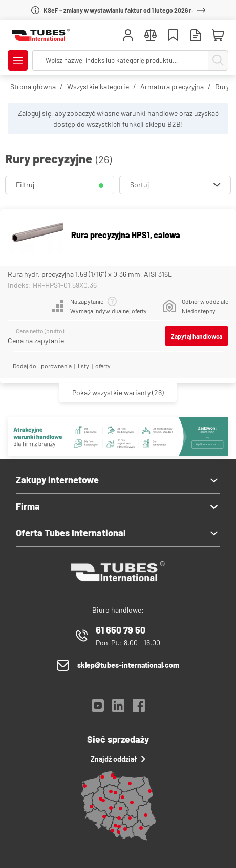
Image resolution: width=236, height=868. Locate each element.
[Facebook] (139, 708)
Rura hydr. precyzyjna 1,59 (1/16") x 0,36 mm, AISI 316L (90, 274)
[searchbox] (120, 60)
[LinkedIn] (118, 708)
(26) (118, 393)
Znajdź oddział (118, 759)
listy (83, 366)
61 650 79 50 (121, 630)
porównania (56, 366)
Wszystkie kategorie (98, 87)
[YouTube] (98, 708)
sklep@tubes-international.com (128, 665)
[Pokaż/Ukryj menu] (18, 60)
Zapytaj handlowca (197, 336)
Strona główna (33, 87)
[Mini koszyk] (218, 36)
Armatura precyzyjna (172, 87)
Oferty (103, 366)
